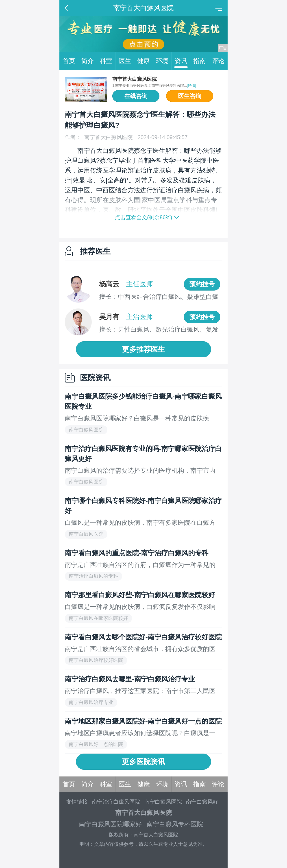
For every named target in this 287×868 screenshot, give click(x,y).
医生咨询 (190, 96)
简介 (89, 61)
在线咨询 (136, 96)
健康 (145, 61)
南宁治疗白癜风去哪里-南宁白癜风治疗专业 (130, 679)
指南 (201, 61)
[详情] (191, 86)
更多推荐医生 (143, 349)
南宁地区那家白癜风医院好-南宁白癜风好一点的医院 (143, 721)
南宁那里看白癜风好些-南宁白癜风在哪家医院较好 (140, 595)
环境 (164, 61)
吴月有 (109, 317)
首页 (70, 61)
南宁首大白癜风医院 (135, 79)
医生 (126, 61)
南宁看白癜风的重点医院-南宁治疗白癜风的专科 (137, 553)
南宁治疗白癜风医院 (116, 802)
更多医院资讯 (143, 762)
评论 (218, 61)
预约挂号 (202, 284)
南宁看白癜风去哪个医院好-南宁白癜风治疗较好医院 (143, 637)
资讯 (183, 61)
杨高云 (109, 284)
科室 (108, 61)
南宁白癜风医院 (163, 802)
